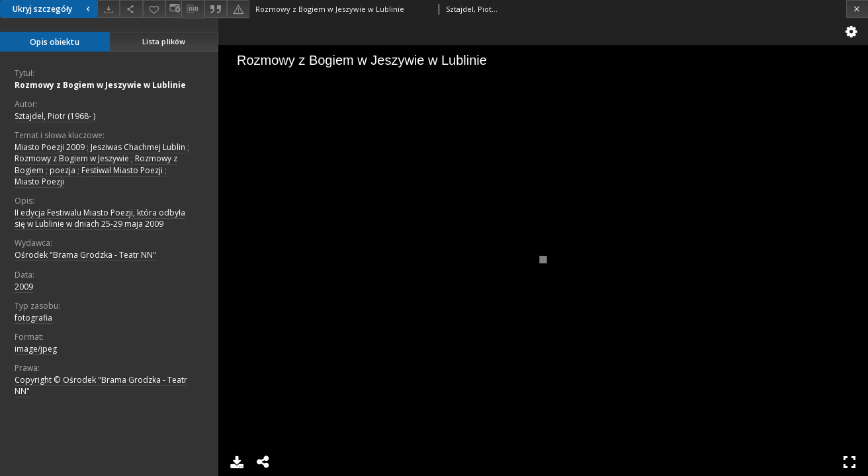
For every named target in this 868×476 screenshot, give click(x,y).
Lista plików (164, 41)
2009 (24, 287)
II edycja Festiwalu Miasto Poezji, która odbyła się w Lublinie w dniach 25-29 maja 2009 (100, 218)
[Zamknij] (857, 9)
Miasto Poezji (39, 181)
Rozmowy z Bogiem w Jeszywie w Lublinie (100, 85)
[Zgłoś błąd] (238, 9)
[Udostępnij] (131, 9)
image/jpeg (36, 349)
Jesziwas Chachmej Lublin (138, 147)
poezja (63, 170)
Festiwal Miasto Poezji (122, 170)
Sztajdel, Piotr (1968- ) (55, 116)
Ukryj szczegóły (53, 9)
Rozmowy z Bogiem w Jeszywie (72, 158)
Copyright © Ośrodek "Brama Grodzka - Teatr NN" (101, 385)
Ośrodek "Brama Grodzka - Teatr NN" (85, 255)
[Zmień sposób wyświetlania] (173, 9)
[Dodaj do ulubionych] (154, 9)
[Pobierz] (108, 9)
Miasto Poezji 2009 (50, 147)
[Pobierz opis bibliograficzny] (193, 9)
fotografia (33, 318)
